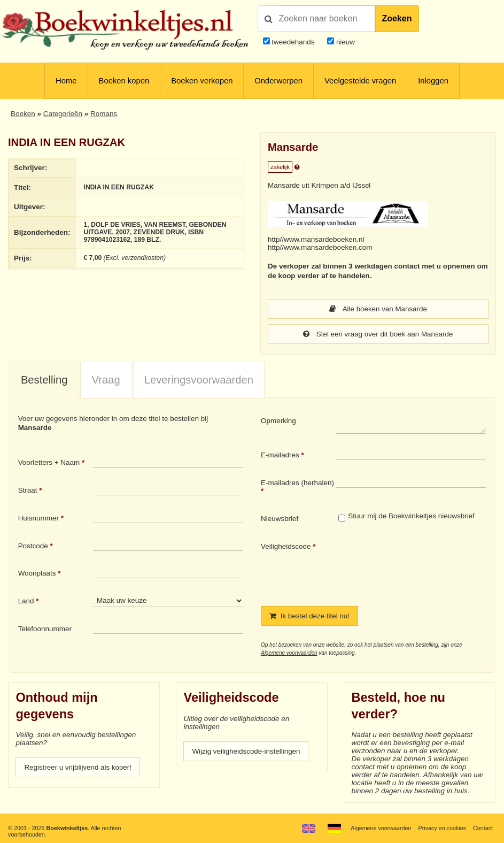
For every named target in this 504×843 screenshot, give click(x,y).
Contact (483, 828)
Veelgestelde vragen (360, 81)
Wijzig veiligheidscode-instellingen (246, 751)
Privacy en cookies (442, 828)
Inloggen (433, 81)
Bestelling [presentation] (44, 380)
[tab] (44, 380)
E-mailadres (280, 455)
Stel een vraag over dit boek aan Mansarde (378, 334)
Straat (28, 490)
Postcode (33, 546)
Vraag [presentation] (106, 380)
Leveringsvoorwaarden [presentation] (199, 380)
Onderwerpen (278, 81)
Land (26, 601)
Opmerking (278, 421)
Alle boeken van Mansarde (378, 309)
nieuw (344, 42)
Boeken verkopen (202, 81)
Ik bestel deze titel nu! (310, 616)
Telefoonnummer (45, 629)
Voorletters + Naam (49, 462)
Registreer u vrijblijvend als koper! (78, 767)
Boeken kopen (124, 81)
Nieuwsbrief (280, 519)
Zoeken (397, 18)
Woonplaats (37, 573)
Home (66, 81)
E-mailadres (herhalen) (297, 483)
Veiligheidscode (286, 546)
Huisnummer (38, 518)
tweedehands (293, 42)
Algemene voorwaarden (289, 653)
